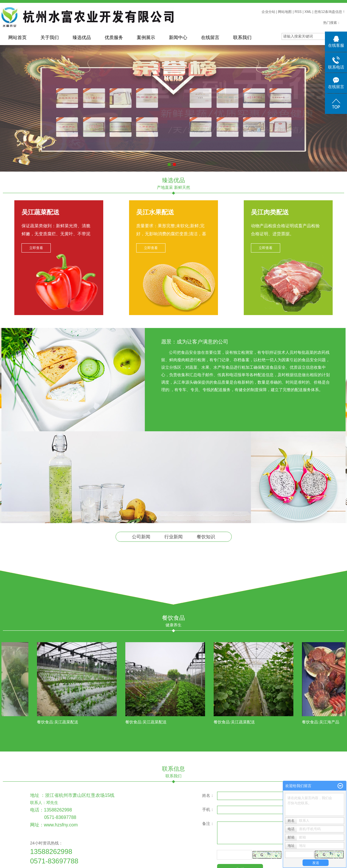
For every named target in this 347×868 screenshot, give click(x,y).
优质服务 (114, 37)
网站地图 (285, 12)
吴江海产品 (331, 722)
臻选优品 (82, 37)
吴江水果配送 (155, 212)
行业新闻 (173, 537)
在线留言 (210, 37)
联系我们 (242, 37)
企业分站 (268, 12)
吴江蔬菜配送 (40, 212)
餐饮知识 (206, 537)
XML (308, 12)
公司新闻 (141, 537)
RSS (298, 12)
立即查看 (36, 248)
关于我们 (50, 37)
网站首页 (17, 37)
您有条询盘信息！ (330, 12)
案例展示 (146, 37)
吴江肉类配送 (270, 212)
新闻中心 (178, 37)
